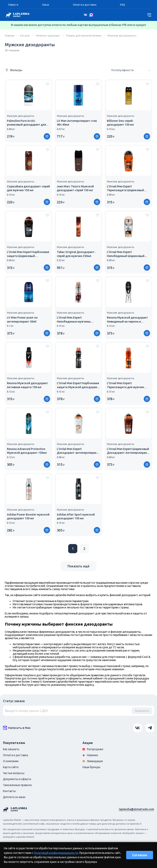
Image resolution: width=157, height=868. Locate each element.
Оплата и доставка (85, 5)
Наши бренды (91, 767)
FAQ (123, 5)
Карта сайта (11, 767)
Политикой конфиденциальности (56, 853)
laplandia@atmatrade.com (136, 809)
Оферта (13, 5)
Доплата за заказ (14, 797)
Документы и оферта (17, 779)
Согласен (140, 855)
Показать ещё (78, 566)
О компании (11, 761)
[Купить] (47, 136)
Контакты (9, 791)
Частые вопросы (14, 773)
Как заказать (11, 749)
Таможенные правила (17, 785)
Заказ (46, 5)
